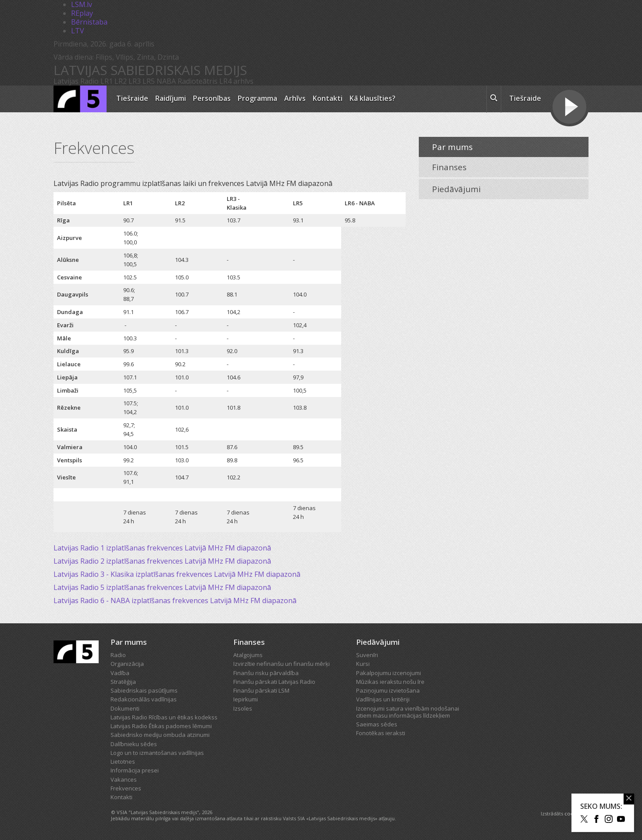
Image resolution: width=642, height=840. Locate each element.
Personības (212, 98)
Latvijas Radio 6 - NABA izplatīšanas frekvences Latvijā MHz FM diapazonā (175, 601)
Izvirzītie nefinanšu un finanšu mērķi (282, 664)
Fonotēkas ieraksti (381, 733)
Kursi (363, 664)
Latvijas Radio (76, 81)
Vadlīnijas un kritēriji (383, 699)
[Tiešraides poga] (569, 108)
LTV (78, 31)
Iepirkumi (246, 699)
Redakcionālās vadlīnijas (144, 699)
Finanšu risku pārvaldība (266, 673)
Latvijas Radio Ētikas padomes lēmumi (161, 726)
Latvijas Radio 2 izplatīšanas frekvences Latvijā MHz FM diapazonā (162, 561)
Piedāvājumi (456, 189)
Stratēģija (123, 682)
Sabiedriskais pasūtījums (144, 690)
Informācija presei (135, 770)
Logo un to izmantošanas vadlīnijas (157, 753)
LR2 (121, 81)
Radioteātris (198, 81)
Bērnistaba (89, 22)
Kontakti (328, 98)
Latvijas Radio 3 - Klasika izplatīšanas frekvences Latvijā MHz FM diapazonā (177, 574)
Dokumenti (125, 708)
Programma (257, 98)
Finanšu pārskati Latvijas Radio (274, 682)
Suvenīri (367, 655)
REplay (82, 13)
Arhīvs (295, 98)
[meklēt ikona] (494, 99)
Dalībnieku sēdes (134, 744)
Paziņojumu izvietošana (388, 690)
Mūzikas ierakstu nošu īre (390, 682)
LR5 (149, 81)
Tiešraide (132, 98)
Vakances (124, 779)
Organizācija (127, 664)
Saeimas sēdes (377, 724)
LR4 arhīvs (236, 81)
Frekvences (126, 788)
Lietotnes (123, 761)
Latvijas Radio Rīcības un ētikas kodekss (164, 717)
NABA (166, 81)
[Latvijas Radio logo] (80, 99)
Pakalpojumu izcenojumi (389, 673)
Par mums (452, 147)
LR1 (107, 81)
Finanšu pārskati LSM (261, 690)
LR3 (135, 81)
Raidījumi (171, 98)
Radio (118, 655)
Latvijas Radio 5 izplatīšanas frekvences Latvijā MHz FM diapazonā (162, 587)
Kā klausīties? (373, 98)
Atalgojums (248, 655)
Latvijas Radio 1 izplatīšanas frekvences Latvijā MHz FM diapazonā (162, 548)
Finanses (449, 167)
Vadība (120, 673)
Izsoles (243, 708)
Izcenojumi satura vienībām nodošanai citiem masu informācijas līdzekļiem (408, 712)
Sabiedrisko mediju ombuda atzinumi (160, 735)
